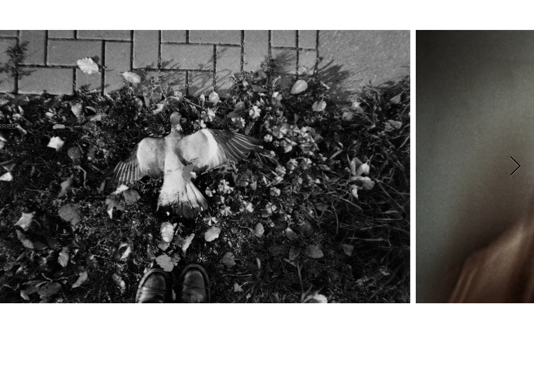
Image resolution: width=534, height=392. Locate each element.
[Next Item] (515, 167)
